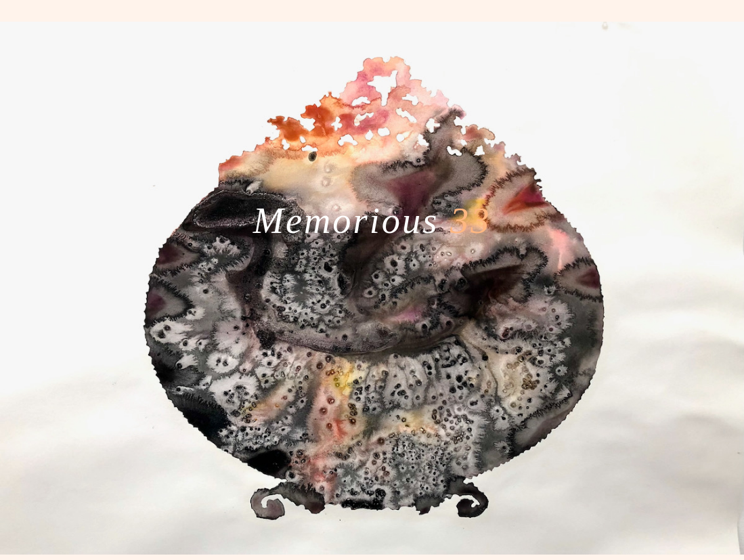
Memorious (372, 221)
